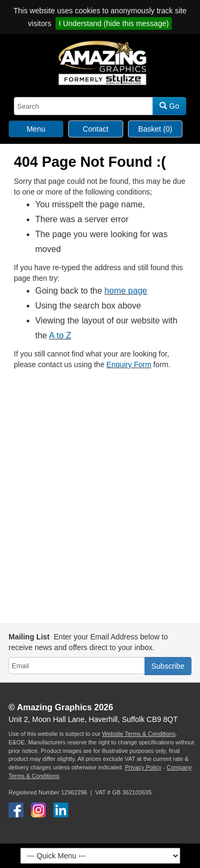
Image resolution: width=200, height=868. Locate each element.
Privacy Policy (143, 767)
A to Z (60, 335)
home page (126, 291)
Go (169, 106)
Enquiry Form (129, 364)
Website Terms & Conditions (139, 734)
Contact (95, 129)
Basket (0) (155, 129)
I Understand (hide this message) (114, 23)
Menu (36, 129)
